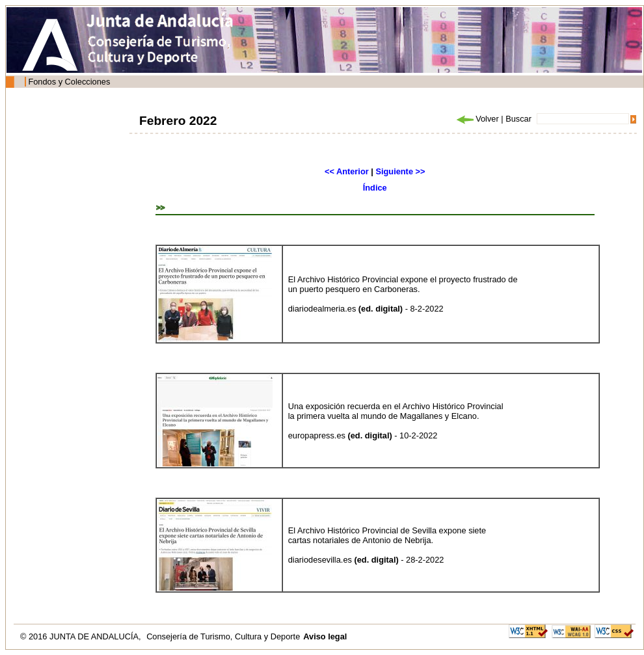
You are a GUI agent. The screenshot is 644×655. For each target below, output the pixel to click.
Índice (375, 188)
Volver (477, 119)
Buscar (518, 119)
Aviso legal (325, 636)
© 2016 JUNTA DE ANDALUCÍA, (82, 636)
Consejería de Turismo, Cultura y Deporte (223, 636)
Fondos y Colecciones (69, 82)
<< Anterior (347, 171)
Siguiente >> (400, 171)
